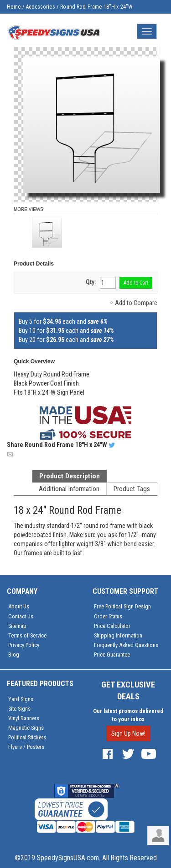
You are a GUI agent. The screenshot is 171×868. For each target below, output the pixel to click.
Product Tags (132, 489)
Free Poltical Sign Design (122, 606)
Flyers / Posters (26, 747)
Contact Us (21, 616)
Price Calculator (112, 626)
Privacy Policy (24, 645)
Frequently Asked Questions (126, 645)
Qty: (91, 282)
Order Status (108, 616)
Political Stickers (27, 737)
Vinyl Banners (24, 718)
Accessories (41, 7)
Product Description (70, 476)
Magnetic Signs (26, 728)
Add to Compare (136, 303)
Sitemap (17, 626)
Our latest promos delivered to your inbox (128, 715)
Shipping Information (118, 635)
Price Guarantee (112, 655)
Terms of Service (27, 635)
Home (14, 7)
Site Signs (19, 709)
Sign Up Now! (128, 733)
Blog (14, 655)
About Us (19, 606)
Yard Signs (21, 699)
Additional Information (69, 489)
